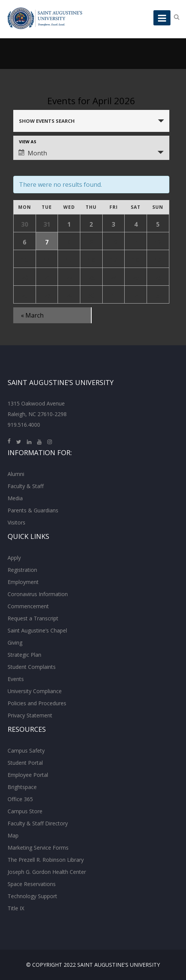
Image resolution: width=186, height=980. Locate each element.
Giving (15, 643)
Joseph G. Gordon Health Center (47, 872)
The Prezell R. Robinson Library (46, 860)
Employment (23, 582)
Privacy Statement (30, 715)
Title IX (16, 908)
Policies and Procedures (37, 703)
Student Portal (25, 763)
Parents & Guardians (33, 510)
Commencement (28, 606)
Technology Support (32, 896)
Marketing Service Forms (38, 848)
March (32, 315)
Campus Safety (26, 751)
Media (15, 498)
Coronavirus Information (38, 594)
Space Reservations (32, 884)
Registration (22, 570)
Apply (14, 558)
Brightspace (22, 787)
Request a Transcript (33, 618)
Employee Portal (28, 775)
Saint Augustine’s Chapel (37, 630)
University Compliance (35, 691)
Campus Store (25, 811)
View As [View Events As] (28, 142)
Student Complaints (32, 667)
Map (13, 835)
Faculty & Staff (26, 486)
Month (33, 153)
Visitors (16, 522)
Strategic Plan (24, 655)
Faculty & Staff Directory (38, 823)
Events (16, 679)
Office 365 (20, 799)
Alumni (16, 474)
